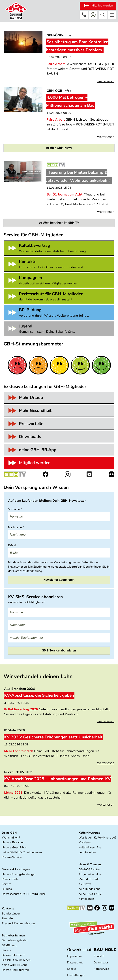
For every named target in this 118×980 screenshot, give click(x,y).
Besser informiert (13, 955)
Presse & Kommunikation (18, 923)
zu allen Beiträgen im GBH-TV (59, 223)
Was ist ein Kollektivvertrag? (97, 838)
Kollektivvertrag (90, 833)
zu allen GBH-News (59, 148)
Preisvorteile (10, 879)
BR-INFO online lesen (16, 960)
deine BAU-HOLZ (90, 894)
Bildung (7, 889)
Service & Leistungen (16, 869)
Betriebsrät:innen (13, 936)
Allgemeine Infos (90, 874)
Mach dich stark (89, 879)
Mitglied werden (102, 6)
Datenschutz (75, 963)
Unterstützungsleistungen (19, 874)
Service (7, 884)
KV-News (85, 842)
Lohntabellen (87, 852)
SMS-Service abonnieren (59, 650)
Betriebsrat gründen (15, 940)
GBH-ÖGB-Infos (89, 869)
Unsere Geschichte (14, 848)
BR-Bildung (9, 945)
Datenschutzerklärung (28, 571)
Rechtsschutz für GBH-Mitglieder (24, 894)
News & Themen (90, 864)
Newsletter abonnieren (59, 580)
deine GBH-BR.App (15, 965)
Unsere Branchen (13, 842)
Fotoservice (101, 969)
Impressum (74, 956)
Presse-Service (12, 857)
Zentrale (7, 918)
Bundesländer (11, 914)
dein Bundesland (90, 889)
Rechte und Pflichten (15, 970)
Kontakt (99, 956)
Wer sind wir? (11, 838)
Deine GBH (9, 833)
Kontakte (8, 909)
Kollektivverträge (90, 848)
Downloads (101, 963)
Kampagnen (86, 899)
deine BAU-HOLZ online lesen (22, 852)
